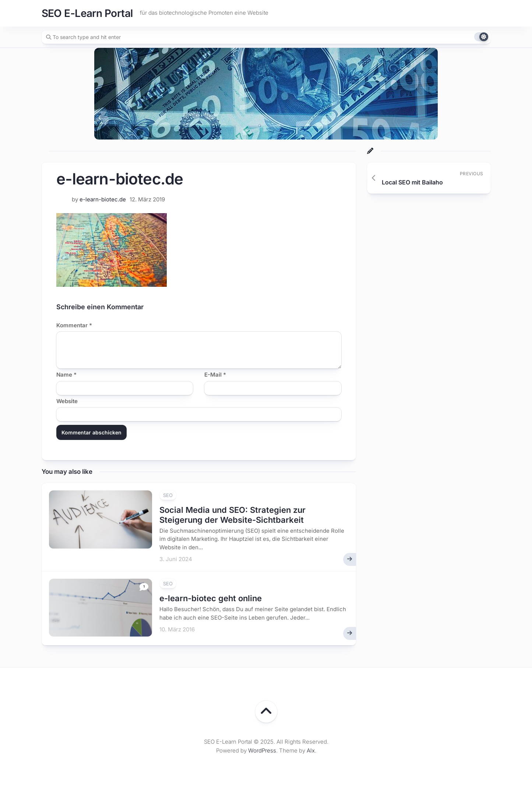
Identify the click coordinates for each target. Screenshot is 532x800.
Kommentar (74, 325)
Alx (311, 750)
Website (67, 401)
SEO (168, 495)
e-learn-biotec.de (103, 199)
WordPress (262, 750)
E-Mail (215, 375)
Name (66, 375)
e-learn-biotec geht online (211, 598)
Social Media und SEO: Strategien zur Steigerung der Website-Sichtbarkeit (232, 515)
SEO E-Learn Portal (87, 13)
